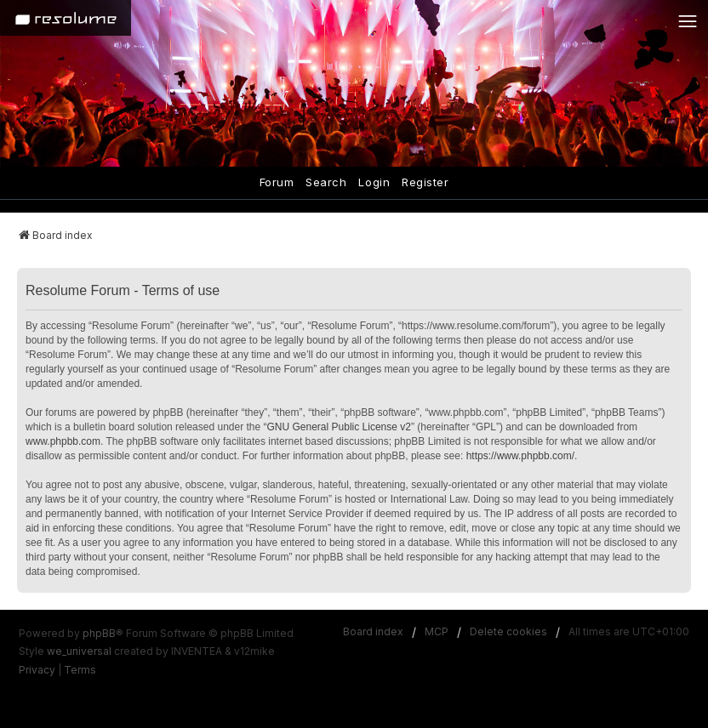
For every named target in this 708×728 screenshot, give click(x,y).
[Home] (66, 18)
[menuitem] (37, 670)
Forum (277, 182)
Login (374, 182)
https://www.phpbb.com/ (520, 456)
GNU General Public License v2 (339, 427)
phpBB (99, 633)
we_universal (79, 651)
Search (326, 182)
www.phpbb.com (63, 441)
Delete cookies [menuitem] (508, 631)
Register (425, 182)
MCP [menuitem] (437, 631)
